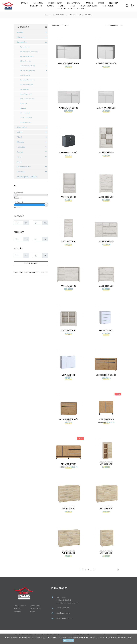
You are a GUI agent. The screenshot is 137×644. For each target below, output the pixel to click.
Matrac (89, 3)
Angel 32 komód (69, 198)
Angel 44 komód (69, 333)
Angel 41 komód (107, 243)
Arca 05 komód (107, 333)
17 (94, 574)
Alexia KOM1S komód (69, 153)
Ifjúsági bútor (55, 3)
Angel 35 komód (69, 243)
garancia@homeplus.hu (67, 623)
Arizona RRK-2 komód (69, 422)
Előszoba (114, 3)
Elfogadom (68, 640)
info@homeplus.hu (65, 617)
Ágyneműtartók (25, 47)
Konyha (50, 6)
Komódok (89, 15)
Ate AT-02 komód (107, 422)
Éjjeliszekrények (25, 61)
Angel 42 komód (69, 288)
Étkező (101, 3)
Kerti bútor (108, 6)
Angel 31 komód (107, 153)
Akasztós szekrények (27, 56)
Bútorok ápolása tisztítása (72, 9)
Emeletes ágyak (25, 75)
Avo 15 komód (107, 557)
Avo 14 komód (69, 557)
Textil (62, 6)
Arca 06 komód (69, 378)
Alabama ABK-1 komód (68, 63)
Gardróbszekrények (26, 85)
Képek (72, 6)
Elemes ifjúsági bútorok (34, 70)
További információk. (125, 637)
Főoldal (48, 15)
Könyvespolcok (25, 113)
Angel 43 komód (107, 288)
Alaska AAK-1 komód (68, 108)
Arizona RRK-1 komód (107, 378)
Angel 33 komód (107, 198)
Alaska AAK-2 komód (106, 108)
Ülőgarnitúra (74, 3)
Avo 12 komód (69, 512)
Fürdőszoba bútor (89, 6)
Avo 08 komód (107, 467)
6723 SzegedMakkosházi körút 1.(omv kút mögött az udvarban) (70, 604)
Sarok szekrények (26, 122)
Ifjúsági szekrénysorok (27, 99)
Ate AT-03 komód (69, 467)
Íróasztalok (24, 103)
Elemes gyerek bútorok (34, 66)
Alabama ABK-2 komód (106, 63)
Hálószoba (38, 3)
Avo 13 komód (107, 512)
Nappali (24, 3)
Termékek (60, 15)
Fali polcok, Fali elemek (27, 80)
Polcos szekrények (26, 118)
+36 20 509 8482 (64, 612)
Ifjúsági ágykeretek (26, 94)
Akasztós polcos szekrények (29, 52)
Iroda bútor (36, 6)
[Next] (118, 574)
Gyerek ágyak (24, 89)
